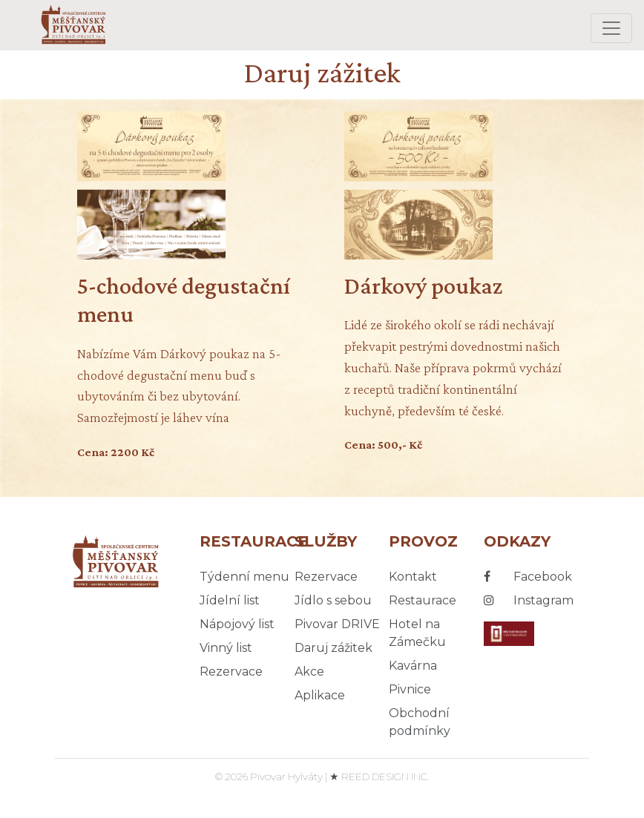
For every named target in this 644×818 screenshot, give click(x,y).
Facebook (528, 577)
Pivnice (410, 689)
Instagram (529, 600)
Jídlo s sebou (333, 600)
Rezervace (231, 672)
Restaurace (423, 600)
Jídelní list (230, 600)
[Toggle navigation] (611, 28)
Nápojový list (237, 624)
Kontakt (413, 577)
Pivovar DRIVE (337, 624)
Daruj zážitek (333, 648)
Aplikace (320, 695)
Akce (309, 672)
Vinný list (226, 648)
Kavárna (413, 666)
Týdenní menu (244, 577)
